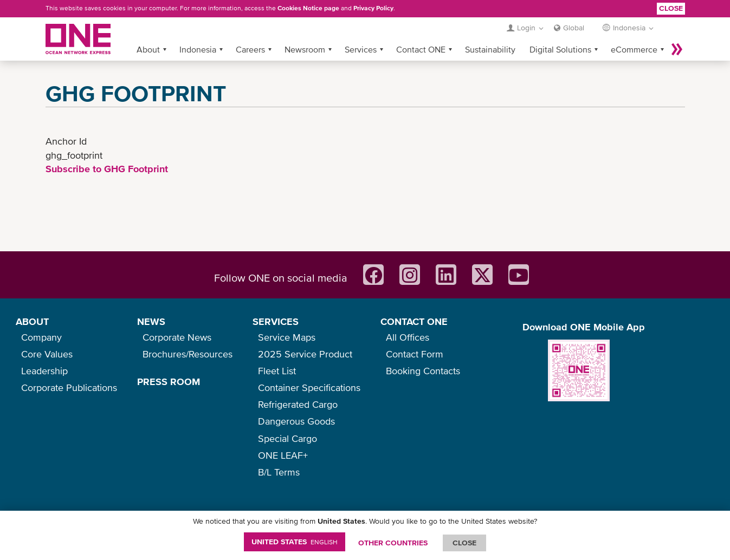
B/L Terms (279, 472)
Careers (250, 49)
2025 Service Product (305, 354)
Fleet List (277, 371)
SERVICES (276, 321)
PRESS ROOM (169, 382)
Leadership (44, 371)
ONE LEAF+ (283, 455)
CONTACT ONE (414, 321)
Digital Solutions (560, 49)
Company (41, 337)
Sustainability (490, 49)
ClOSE (464, 543)
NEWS (151, 321)
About (148, 49)
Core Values (47, 354)
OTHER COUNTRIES (393, 543)
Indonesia (198, 49)
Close (671, 8)
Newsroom (305, 49)
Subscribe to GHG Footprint (107, 169)
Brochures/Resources (188, 354)
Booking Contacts (423, 371)
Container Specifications (309, 388)
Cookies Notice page (308, 8)
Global (574, 28)
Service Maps (287, 337)
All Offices (408, 337)
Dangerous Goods (296, 421)
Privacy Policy (373, 8)
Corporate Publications (69, 388)
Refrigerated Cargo (298, 404)
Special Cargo (288, 438)
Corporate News (177, 337)
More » (677, 49)
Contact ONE (421, 49)
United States (295, 542)
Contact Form (415, 354)
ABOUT (32, 321)
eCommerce (634, 49)
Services (361, 49)
